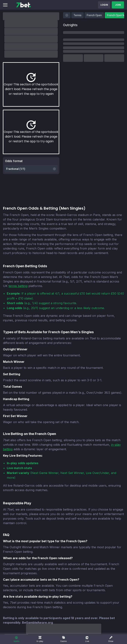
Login (104, 5)
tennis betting (18, 286)
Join (118, 5)
